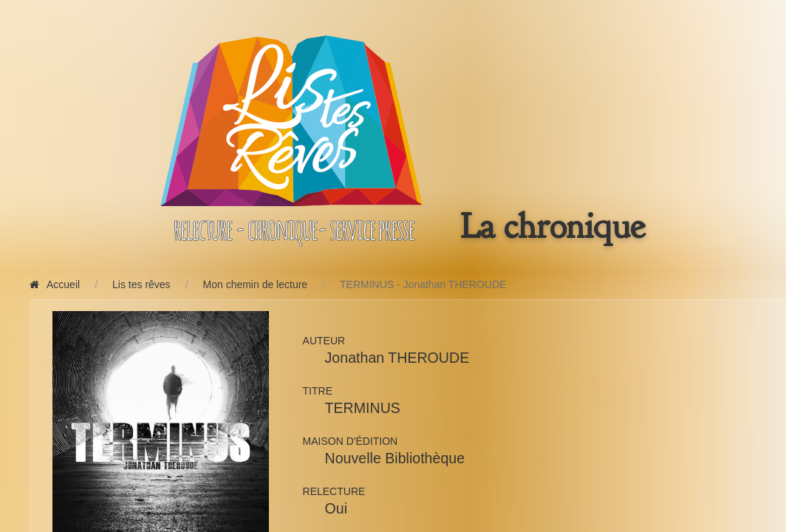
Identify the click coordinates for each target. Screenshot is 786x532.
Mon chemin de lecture (256, 284)
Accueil (55, 284)
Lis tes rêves (141, 284)
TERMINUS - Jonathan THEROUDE (423, 284)
